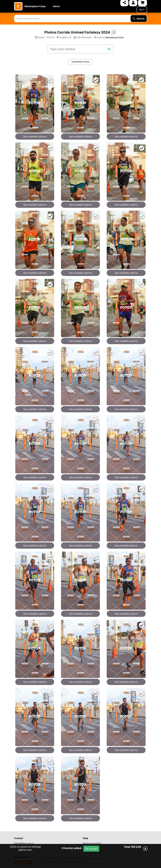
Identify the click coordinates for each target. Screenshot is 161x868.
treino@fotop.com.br (24, 843)
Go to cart (91, 849)
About (56, 6)
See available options (35, 136)
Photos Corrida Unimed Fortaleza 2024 (77, 32)
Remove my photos (92, 843)
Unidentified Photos (81, 62)
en (142, 10)
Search (139, 19)
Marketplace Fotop (35, 6)
